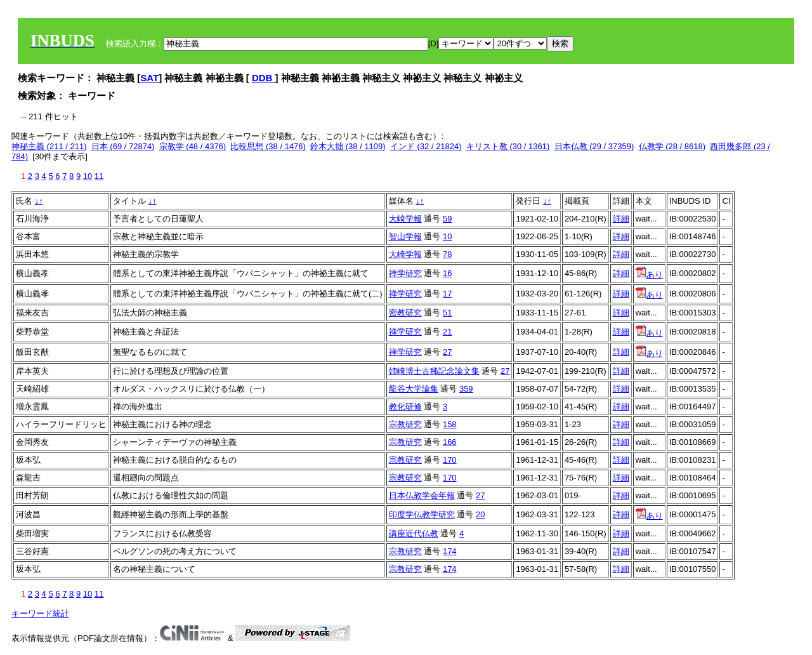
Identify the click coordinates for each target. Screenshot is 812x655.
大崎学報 (405, 219)
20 (480, 514)
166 (450, 442)
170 (450, 460)
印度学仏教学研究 (422, 514)
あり (649, 275)
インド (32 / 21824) (426, 146)
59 (447, 219)
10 (88, 176)
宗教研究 (405, 424)
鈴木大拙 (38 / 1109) (348, 146)
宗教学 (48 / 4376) (193, 146)
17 (447, 294)
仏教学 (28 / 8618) (672, 146)
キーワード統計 (40, 613)
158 (450, 424)
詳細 (621, 219)
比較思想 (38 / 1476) (268, 146)
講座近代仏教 (414, 533)
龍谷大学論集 (414, 389)
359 (466, 389)
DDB (264, 78)
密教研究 (405, 313)
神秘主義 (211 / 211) (49, 146)
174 (450, 551)
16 (447, 273)
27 (447, 352)
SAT (149, 78)
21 (447, 332)
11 (99, 176)
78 (447, 254)
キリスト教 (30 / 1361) (508, 146)
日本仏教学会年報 (422, 495)
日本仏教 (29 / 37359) (594, 146)
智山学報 (405, 236)
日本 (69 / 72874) (123, 146)
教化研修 (405, 407)
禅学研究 (405, 273)
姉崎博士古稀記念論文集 (434, 371)
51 (447, 313)
